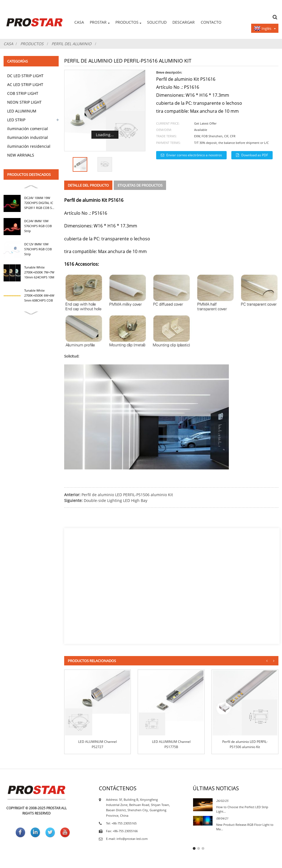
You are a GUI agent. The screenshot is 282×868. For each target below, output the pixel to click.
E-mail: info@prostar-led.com (127, 839)
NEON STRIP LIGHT (24, 102)
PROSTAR (100, 23)
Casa (79, 22)
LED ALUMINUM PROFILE (22, 112)
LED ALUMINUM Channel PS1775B (171, 744)
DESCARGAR (184, 22)
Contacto (211, 22)
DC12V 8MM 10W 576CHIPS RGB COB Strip (38, 249)
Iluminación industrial (28, 137)
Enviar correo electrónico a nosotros (194, 155)
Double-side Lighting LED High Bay (116, 500)
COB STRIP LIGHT (23, 93)
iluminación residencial (29, 146)
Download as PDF (255, 155)
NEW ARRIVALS (21, 155)
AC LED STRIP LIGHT (25, 84)
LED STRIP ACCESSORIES (20, 121)
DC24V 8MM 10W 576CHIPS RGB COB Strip (38, 226)
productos (128, 23)
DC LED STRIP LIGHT (25, 76)
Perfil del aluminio (71, 44)
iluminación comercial (28, 129)
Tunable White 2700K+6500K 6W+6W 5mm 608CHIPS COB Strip (39, 296)
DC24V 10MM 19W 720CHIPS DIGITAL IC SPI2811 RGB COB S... (39, 203)
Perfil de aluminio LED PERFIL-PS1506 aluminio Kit (127, 495)
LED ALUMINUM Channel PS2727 (97, 744)
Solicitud (157, 22)
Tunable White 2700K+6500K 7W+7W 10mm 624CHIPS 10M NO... (39, 273)
